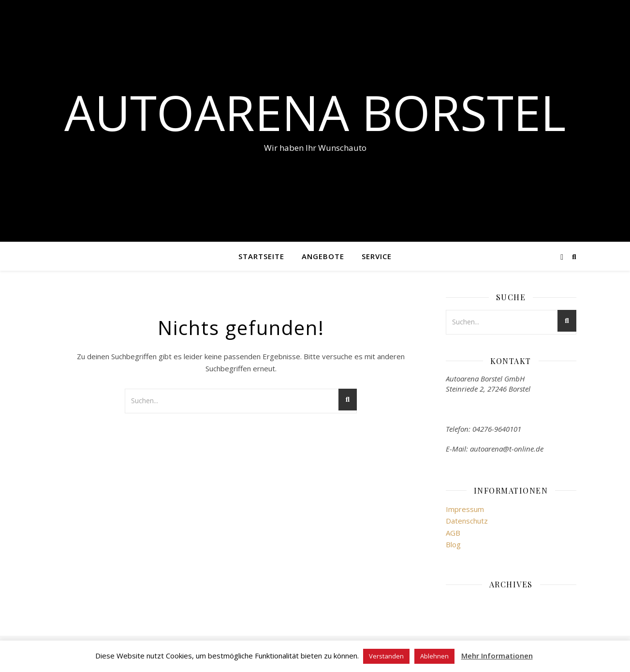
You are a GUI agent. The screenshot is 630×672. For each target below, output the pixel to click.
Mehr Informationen (497, 656)
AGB (453, 533)
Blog (453, 544)
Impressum (465, 509)
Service (377, 256)
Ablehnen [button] (434, 656)
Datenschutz (467, 521)
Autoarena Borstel (315, 112)
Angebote (323, 256)
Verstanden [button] (386, 656)
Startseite (261, 256)
